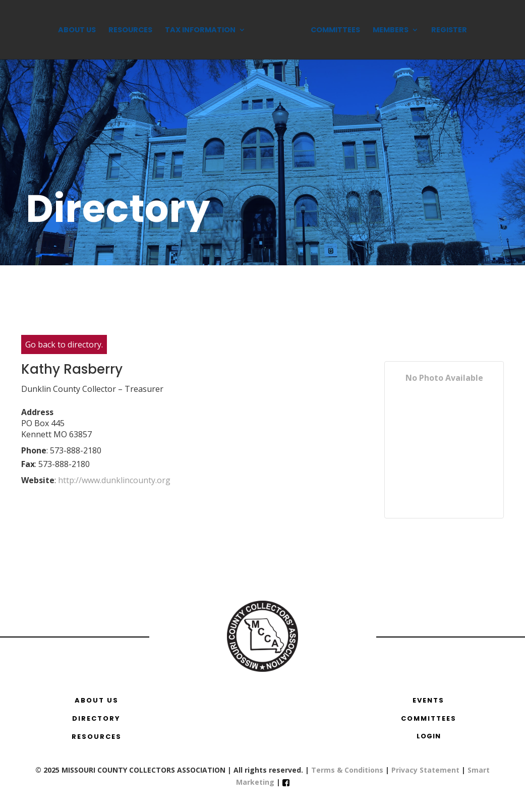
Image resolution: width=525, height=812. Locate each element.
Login (429, 736)
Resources (130, 31)
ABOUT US (97, 700)
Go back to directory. (64, 344)
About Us (77, 31)
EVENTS (428, 700)
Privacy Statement (425, 770)
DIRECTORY (96, 718)
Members (391, 31)
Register (449, 31)
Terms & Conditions (347, 770)
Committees (335, 31)
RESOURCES (97, 737)
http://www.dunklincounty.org (114, 480)
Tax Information (200, 31)
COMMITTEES (429, 718)
